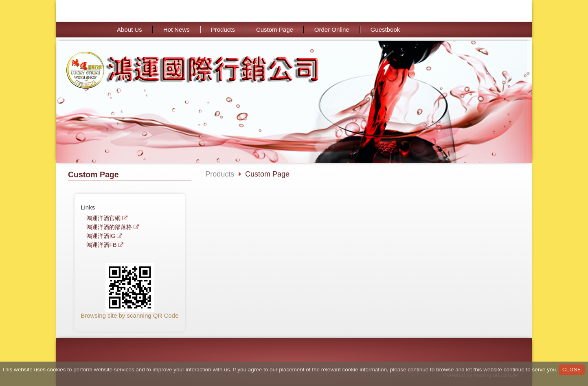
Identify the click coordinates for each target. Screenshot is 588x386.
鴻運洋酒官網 (103, 218)
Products (220, 174)
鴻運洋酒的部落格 (109, 227)
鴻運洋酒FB (101, 245)
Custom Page (267, 174)
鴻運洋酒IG (101, 236)
